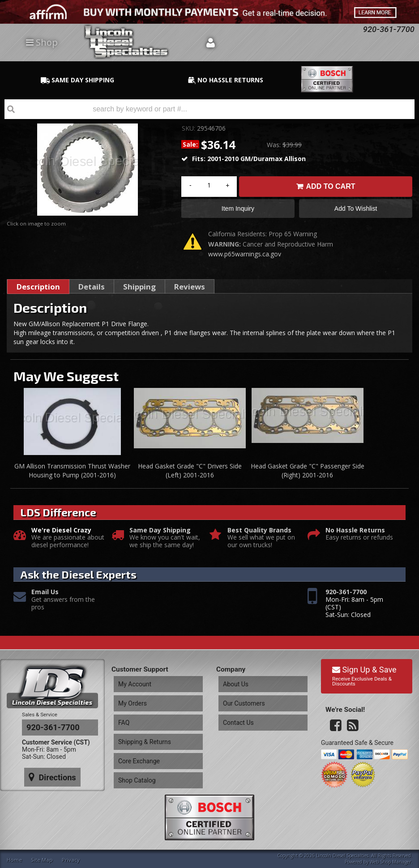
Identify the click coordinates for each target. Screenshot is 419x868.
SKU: (189, 128)
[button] (209, 109)
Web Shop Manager (390, 861)
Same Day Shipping (160, 534)
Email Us (45, 596)
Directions (48, 767)
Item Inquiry (238, 210)
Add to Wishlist (356, 210)
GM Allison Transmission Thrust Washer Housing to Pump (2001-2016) (72, 474)
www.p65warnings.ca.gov (245, 257)
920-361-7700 (346, 596)
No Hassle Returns (355, 534)
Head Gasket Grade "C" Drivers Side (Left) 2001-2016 (190, 474)
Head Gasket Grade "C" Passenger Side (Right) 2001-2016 (308, 474)
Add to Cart (331, 186)
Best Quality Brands (259, 534)
